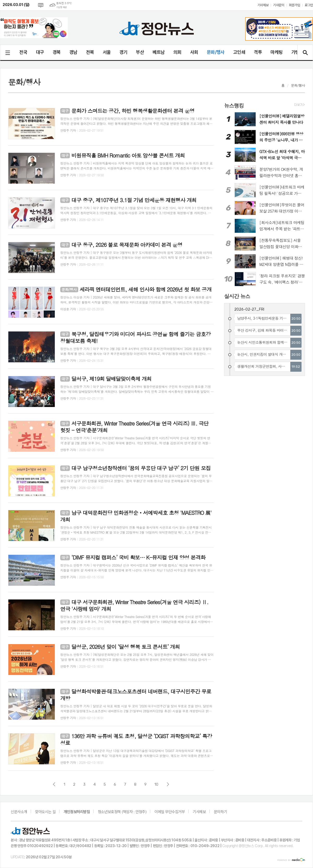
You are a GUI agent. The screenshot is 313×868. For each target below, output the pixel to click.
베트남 (159, 52)
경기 (124, 52)
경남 (73, 52)
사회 (194, 52)
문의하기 (220, 812)
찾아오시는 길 (45, 812)
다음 (168, 784)
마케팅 (276, 52)
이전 (54, 784)
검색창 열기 (305, 53)
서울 (107, 52)
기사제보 (263, 5)
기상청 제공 (62, 7)
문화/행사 (216, 52)
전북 (90, 52)
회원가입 (294, 5)
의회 (177, 52)
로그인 (309, 5)
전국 (23, 52)
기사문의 (279, 5)
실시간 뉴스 (237, 296)
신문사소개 (19, 812)
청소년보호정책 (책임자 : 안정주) (122, 812)
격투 (258, 52)
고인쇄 (239, 52)
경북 (57, 52)
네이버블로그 (41, 5)
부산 (140, 52)
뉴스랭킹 (234, 105)
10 (156, 784)
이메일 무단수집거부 (170, 812)
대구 (40, 52)
